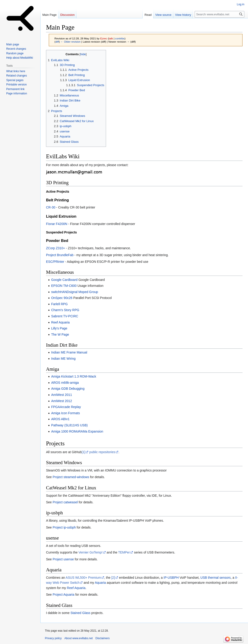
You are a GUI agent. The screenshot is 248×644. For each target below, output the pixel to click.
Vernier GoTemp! (91, 552)
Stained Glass (80, 613)
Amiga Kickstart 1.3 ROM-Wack (74, 376)
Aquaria (100, 583)
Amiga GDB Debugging (68, 389)
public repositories (102, 452)
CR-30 (51, 207)
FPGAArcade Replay (66, 407)
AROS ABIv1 (60, 419)
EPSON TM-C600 (64, 286)
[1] (84, 452)
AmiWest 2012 (61, 401)
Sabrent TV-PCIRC (65, 316)
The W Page (60, 334)
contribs (120, 38)
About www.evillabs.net (78, 638)
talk (111, 38)
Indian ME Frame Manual (69, 352)
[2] (113, 578)
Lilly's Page (59, 328)
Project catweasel (65, 502)
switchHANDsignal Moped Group (75, 292)
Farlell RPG (59, 304)
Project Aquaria (64, 595)
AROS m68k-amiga (65, 383)
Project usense (63, 559)
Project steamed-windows (71, 477)
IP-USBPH (171, 578)
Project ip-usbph (64, 527)
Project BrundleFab (60, 255)
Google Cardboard (64, 280)
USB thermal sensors (215, 578)
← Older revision (71, 42)
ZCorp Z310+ (56, 248)
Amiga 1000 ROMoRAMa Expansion (77, 431)
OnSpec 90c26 (62, 298)
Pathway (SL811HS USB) (69, 425)
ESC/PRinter (55, 262)
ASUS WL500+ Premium (83, 578)
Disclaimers (103, 638)
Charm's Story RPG (65, 310)
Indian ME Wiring (63, 359)
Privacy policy (53, 638)
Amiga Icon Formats (65, 413)
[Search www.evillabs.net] (219, 14)
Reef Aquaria (60, 322)
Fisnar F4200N (57, 224)
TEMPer (124, 552)
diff (57, 42)
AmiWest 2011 (61, 395)
